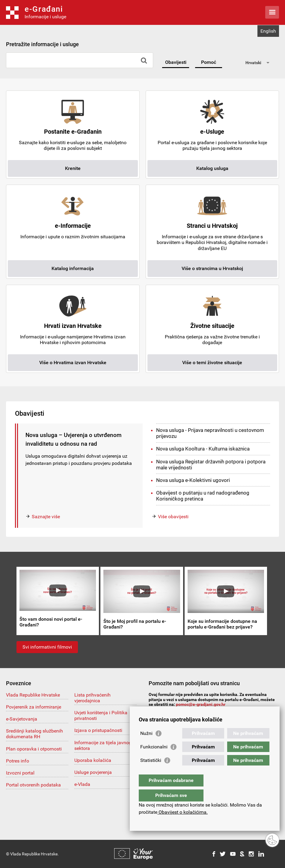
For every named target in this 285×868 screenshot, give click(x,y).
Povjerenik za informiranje (34, 707)
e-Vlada (82, 784)
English (268, 31)
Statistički (151, 772)
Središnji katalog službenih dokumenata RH (34, 734)
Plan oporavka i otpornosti (34, 749)
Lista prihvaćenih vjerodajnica (92, 698)
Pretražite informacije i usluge (42, 44)
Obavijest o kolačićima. (183, 812)
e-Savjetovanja (22, 719)
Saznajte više (46, 517)
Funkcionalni (154, 759)
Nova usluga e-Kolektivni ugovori (193, 480)
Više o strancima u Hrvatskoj (212, 268)
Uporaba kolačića (93, 760)
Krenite (73, 168)
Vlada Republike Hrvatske (33, 695)
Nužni (146, 745)
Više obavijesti (173, 517)
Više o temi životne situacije (212, 363)
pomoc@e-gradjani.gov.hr (201, 704)
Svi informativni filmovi (47, 647)
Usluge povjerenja (93, 772)
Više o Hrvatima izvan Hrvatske (73, 363)
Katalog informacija (73, 268)
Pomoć (209, 62)
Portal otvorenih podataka (33, 785)
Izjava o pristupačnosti (98, 730)
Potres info (18, 761)
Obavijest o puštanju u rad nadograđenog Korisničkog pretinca (203, 496)
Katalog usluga (212, 168)
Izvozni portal (20, 773)
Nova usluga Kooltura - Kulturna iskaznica (203, 449)
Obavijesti (176, 62)
